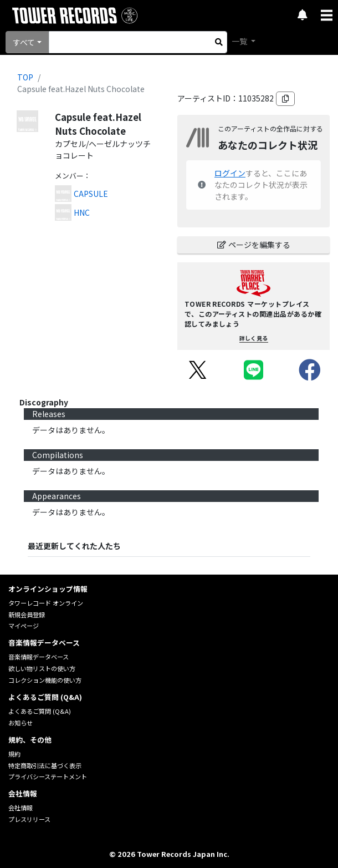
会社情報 (21, 808)
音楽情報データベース (39, 657)
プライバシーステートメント (48, 776)
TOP (25, 77)
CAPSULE (91, 194)
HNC (82, 212)
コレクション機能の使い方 (45, 680)
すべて (24, 42)
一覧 (240, 41)
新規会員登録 (27, 615)
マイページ (24, 626)
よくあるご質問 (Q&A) (40, 711)
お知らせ (21, 723)
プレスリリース (29, 819)
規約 (14, 754)
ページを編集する (254, 245)
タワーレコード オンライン (46, 603)
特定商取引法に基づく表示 (45, 765)
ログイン (230, 173)
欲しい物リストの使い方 (42, 668)
